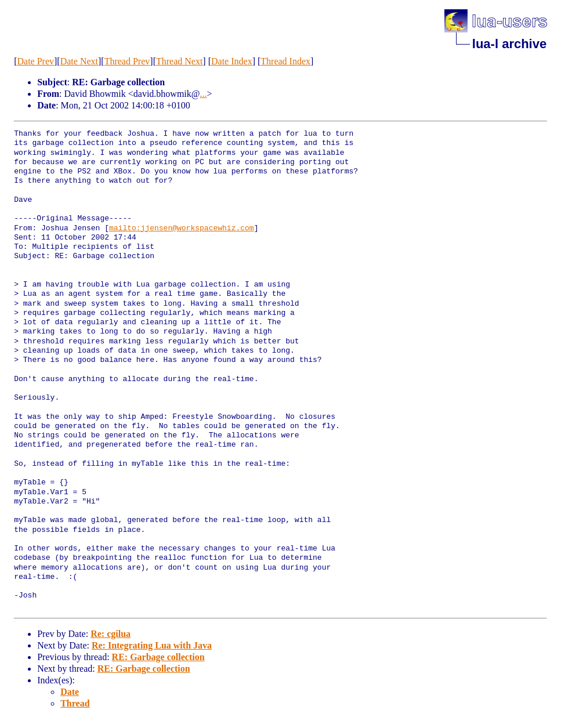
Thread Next (179, 61)
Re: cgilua (111, 634)
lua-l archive (509, 44)
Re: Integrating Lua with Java (152, 645)
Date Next (79, 61)
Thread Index (285, 61)
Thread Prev (127, 61)
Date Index (232, 61)
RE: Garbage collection (158, 657)
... (204, 94)
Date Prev (36, 61)
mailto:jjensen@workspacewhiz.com (182, 229)
